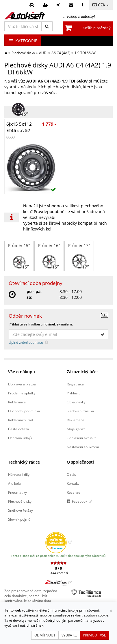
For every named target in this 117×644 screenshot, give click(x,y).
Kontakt (73, 483)
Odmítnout (45, 635)
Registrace (75, 384)
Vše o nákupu (22, 372)
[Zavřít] (111, 611)
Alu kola (14, 483)
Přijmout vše (94, 635)
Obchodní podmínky (24, 411)
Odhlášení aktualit (81, 438)
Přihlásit (73, 393)
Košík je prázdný (97, 28)
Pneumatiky (17, 492)
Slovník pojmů (19, 519)
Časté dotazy (18, 429)
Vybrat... (69, 635)
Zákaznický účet (82, 372)
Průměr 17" (79, 256)
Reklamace (17, 402)
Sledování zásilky (80, 411)
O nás (71, 474)
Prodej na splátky (22, 393)
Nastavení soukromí (83, 447)
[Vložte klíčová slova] (23, 26)
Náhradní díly (19, 474)
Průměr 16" (49, 256)
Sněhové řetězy (21, 510)
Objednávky (76, 402)
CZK (101, 5)
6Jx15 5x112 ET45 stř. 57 (19, 130)
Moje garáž (76, 429)
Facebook (80, 501)
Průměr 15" (19, 256)
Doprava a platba (22, 384)
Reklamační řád (21, 420)
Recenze (74, 492)
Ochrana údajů (20, 438)
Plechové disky (20, 501)
